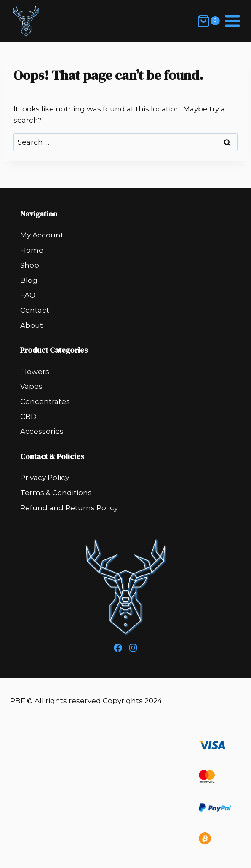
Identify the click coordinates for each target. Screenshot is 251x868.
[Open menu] (232, 21)
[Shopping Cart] (208, 21)
